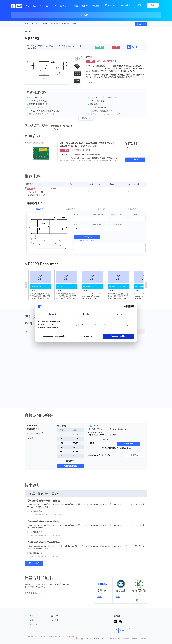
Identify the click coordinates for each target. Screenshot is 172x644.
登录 (140, 5)
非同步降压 (71, 209)
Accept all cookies (118, 336)
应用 (32, 620)
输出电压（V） (97, 224)
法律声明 (144, 639)
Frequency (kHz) (134, 215)
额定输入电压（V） (117, 215)
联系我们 (55, 625)
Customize (86, 336)
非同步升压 (132, 209)
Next (146, 285)
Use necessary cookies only (54, 336)
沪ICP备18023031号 (114, 639)
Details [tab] (86, 314)
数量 (92, 443)
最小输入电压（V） (80, 215)
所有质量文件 (32, 593)
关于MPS (55, 616)
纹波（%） (78, 224)
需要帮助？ (121, 630)
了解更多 (135, 160)
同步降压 (40, 209)
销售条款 (135, 639)
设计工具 (33, 625)
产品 (32, 616)
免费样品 (135, 455)
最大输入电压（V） (98, 215)
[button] (77, 59)
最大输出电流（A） (117, 224)
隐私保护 (126, 639)
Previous (26, 285)
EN (122, 5)
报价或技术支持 (71, 466)
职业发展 (55, 620)
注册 (153, 5)
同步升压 (101, 209)
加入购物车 (128, 444)
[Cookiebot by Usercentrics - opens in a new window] (124, 307)
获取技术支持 (34, 563)
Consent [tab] (52, 314)
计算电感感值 (87, 237)
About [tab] (120, 314)
